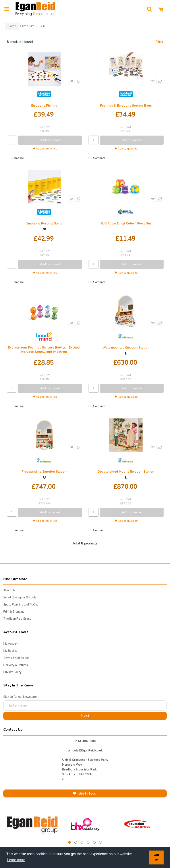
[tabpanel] (33, 824)
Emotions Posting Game (44, 223)
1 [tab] (70, 842)
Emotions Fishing (44, 106)
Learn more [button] (16, 860)
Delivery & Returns (16, 665)
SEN (42, 26)
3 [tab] (82, 842)
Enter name (5, 700)
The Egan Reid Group (17, 619)
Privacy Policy (12, 672)
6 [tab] (100, 842)
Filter (159, 42)
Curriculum (27, 26)
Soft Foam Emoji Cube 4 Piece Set (126, 223)
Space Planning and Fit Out (21, 605)
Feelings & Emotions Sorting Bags (126, 106)
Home (12, 26)
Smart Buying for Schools (20, 598)
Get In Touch (85, 793)
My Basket (10, 651)
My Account (11, 644)
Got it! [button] (156, 857)
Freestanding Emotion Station (44, 472)
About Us (9, 590)
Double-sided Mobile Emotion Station (126, 472)
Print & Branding (14, 612)
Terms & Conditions (16, 658)
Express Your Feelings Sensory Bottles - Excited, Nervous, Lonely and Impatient (44, 350)
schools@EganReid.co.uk (85, 751)
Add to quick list (45, 149)
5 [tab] (94, 842)
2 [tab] (76, 842)
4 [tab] (88, 842)
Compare (14, 158)
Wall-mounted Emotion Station (126, 348)
